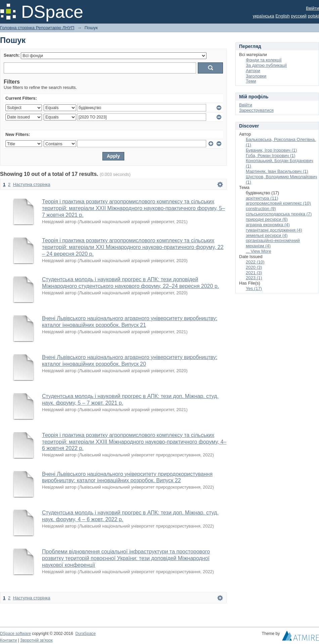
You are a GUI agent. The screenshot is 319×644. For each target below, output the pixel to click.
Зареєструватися (256, 110)
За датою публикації (266, 65)
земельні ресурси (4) (267, 235)
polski (313, 16)
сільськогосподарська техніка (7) (279, 214)
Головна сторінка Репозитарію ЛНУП (37, 28)
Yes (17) (254, 288)
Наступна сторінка (32, 184)
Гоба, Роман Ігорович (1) (271, 156)
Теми (251, 81)
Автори (253, 71)
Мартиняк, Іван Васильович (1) (277, 171)
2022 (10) (255, 262)
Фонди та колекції (264, 60)
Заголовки (256, 76)
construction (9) (261, 209)
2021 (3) (254, 273)
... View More (259, 251)
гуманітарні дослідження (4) (274, 230)
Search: (12, 55)
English (283, 16)
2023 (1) (254, 278)
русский (299, 16)
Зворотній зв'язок (36, 640)
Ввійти (312, 8)
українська (264, 16)
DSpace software (15, 634)
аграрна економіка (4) (268, 225)
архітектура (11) (262, 198)
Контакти (8, 640)
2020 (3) (254, 267)
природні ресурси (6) (267, 219)
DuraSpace (85, 634)
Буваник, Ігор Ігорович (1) (271, 150)
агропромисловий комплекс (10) (278, 203)
